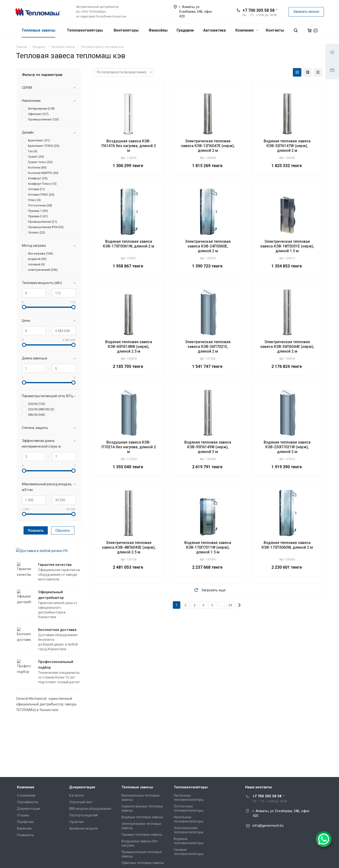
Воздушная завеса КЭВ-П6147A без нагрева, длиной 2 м (129, 146)
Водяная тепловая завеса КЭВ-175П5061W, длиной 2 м (129, 244)
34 (230, 605)
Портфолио (26, 822)
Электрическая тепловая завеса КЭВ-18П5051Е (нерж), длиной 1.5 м (287, 246)
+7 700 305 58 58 (258, 10)
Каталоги (77, 795)
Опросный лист (81, 802)
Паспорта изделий (83, 815)
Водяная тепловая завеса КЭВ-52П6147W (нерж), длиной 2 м (287, 146)
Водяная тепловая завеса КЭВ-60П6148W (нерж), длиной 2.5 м (129, 347)
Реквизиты (25, 835)
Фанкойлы (158, 30)
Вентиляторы (126, 30)
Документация (29, 809)
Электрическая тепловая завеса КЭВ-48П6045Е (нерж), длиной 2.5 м (129, 547)
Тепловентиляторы (85, 30)
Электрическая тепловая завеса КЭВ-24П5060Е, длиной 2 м (208, 246)
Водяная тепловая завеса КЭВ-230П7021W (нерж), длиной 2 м (287, 447)
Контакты (275, 30)
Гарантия (76, 822)
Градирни (185, 30)
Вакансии (24, 828)
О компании (26, 795)
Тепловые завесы (38, 30)
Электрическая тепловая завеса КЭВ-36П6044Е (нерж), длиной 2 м (287, 347)
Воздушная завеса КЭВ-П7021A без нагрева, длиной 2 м (129, 447)
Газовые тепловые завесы (142, 835)
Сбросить (63, 531)
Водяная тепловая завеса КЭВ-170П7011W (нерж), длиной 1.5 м (208, 547)
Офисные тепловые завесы (143, 863)
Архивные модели (83, 828)
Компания (247, 30)
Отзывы (23, 815)
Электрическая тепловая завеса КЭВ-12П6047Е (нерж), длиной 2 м (208, 146)
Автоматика (214, 30)
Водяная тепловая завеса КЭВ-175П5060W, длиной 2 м (287, 545)
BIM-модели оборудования (90, 809)
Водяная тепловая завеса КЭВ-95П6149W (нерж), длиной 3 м (208, 447)
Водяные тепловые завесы (142, 817)
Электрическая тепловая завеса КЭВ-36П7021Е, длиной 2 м (208, 347)
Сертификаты (28, 802)
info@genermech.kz (268, 826)
